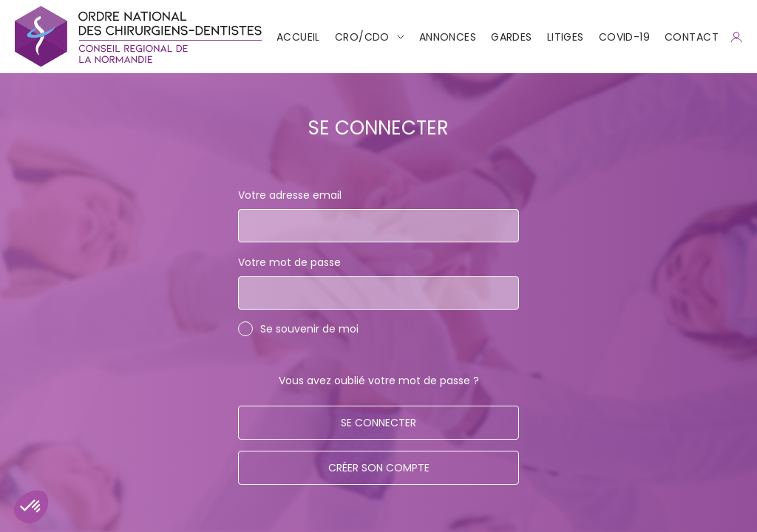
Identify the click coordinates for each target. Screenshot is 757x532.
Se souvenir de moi (309, 329)
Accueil (298, 37)
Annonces (448, 37)
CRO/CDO (362, 37)
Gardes (512, 37)
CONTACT (692, 37)
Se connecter (378, 423)
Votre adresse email (290, 195)
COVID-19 (624, 37)
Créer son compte (379, 468)
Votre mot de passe (289, 262)
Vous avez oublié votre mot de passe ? (379, 381)
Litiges (566, 37)
